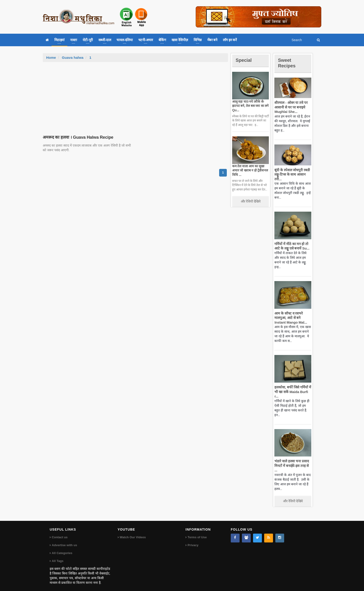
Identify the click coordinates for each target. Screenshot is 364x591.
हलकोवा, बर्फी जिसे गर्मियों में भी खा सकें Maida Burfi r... (292, 392)
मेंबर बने (212, 40)
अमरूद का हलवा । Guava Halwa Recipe (77, 137)
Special (244, 60)
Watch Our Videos (133, 533)
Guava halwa (72, 57)
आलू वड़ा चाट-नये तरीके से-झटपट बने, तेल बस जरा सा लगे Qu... (250, 106)
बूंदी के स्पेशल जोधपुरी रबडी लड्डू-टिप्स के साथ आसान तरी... (291, 174)
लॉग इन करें (230, 40)
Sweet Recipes (287, 63)
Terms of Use (197, 533)
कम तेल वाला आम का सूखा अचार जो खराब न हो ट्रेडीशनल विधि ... (249, 170)
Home (51, 57)
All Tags (58, 557)
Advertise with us (64, 541)
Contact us (60, 533)
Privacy (193, 541)
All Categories (62, 549)
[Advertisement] (135, 97)
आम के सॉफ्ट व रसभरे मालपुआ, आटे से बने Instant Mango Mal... (290, 318)
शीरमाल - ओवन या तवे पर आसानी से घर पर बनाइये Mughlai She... (290, 107)
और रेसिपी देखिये (251, 201)
